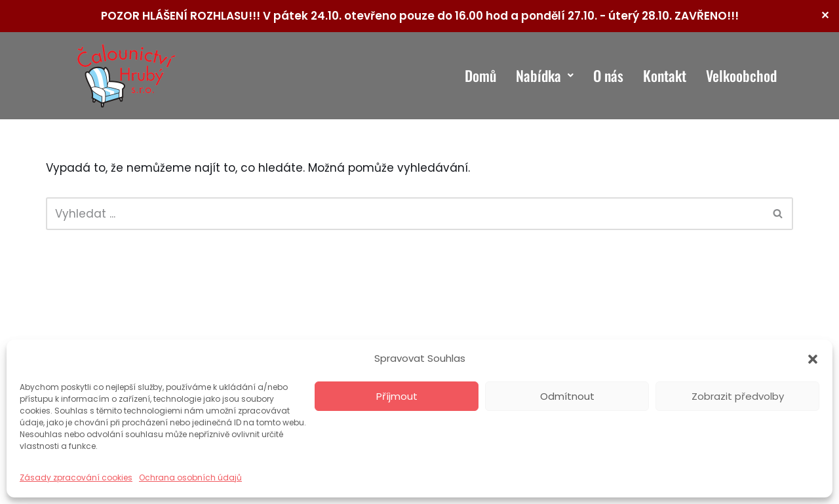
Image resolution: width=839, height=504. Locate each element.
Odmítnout (567, 396)
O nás (608, 75)
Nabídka (545, 75)
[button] (813, 359)
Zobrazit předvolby (738, 396)
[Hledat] (405, 214)
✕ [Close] (825, 15)
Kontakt (665, 75)
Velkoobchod (741, 75)
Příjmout (397, 396)
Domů (480, 75)
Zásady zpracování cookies (76, 477)
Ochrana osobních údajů (190, 477)
